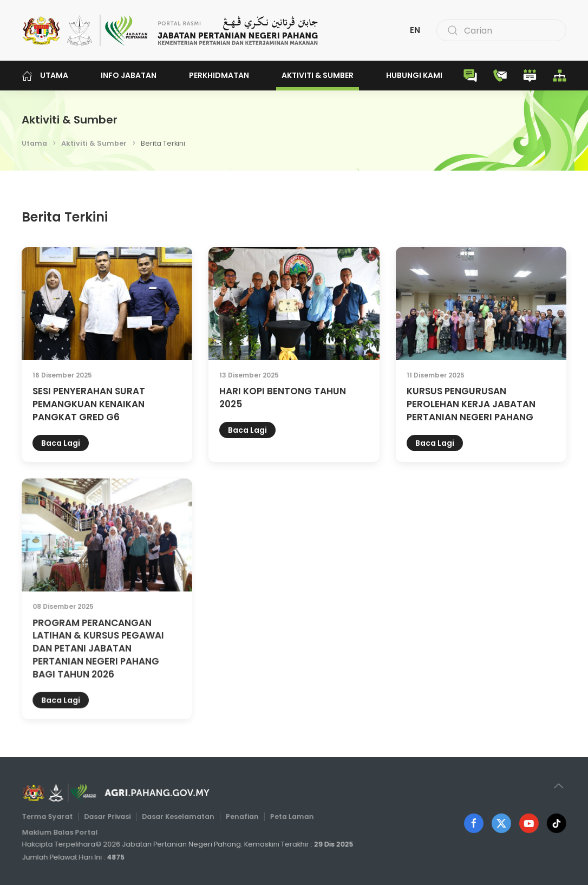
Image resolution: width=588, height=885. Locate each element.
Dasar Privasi (109, 816)
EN (415, 30)
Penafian (241, 816)
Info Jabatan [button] (129, 75)
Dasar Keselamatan (178, 816)
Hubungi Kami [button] (414, 75)
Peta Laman (290, 816)
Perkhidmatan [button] (219, 75)
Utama (45, 76)
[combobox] (501, 30)
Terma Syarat (50, 816)
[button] (557, 786)
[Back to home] (171, 30)
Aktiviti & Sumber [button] (318, 75)
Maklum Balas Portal (63, 832)
